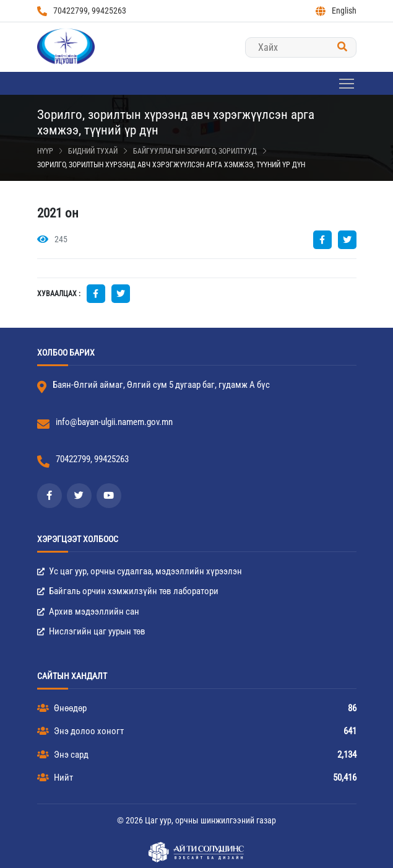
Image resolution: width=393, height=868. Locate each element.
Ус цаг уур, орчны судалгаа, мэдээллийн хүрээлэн (140, 571)
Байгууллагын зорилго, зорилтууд (195, 151)
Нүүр (45, 151)
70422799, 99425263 (82, 11)
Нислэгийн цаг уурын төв (91, 631)
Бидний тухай (93, 151)
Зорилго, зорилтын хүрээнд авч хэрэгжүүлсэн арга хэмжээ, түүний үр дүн (171, 165)
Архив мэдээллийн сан (88, 612)
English (336, 11)
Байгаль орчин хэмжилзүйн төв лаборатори (128, 591)
